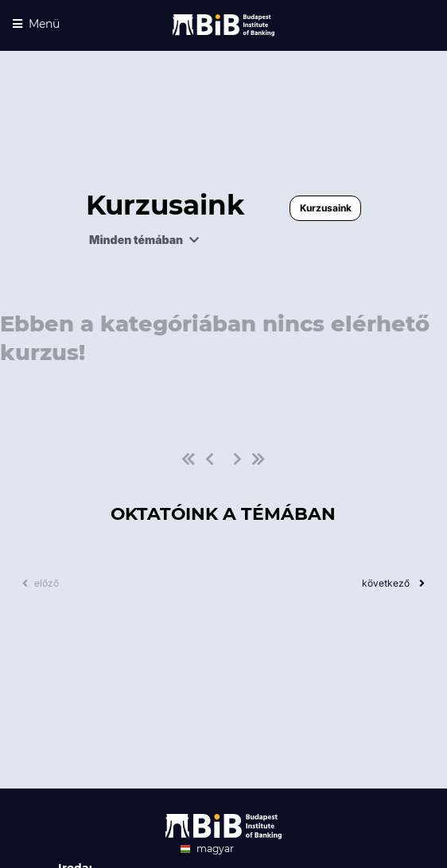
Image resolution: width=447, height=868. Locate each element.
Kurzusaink (326, 208)
